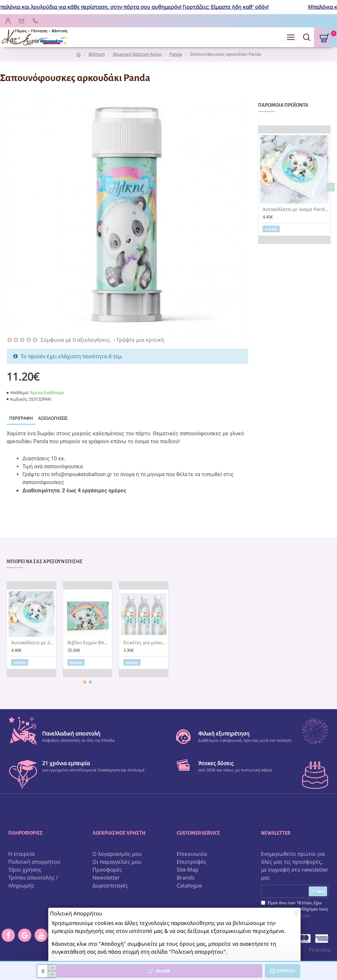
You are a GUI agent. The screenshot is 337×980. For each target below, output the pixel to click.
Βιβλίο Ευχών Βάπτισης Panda (89, 643)
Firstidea (320, 950)
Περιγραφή (21, 418)
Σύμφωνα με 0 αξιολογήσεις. (76, 340)
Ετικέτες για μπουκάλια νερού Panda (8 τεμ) (145, 643)
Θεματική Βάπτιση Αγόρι (137, 54)
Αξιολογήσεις (53, 418)
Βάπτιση (97, 54)
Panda (176, 54)
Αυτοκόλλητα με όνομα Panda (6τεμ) (296, 209)
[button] (330, 187)
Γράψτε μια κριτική (141, 340)
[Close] (296, 913)
